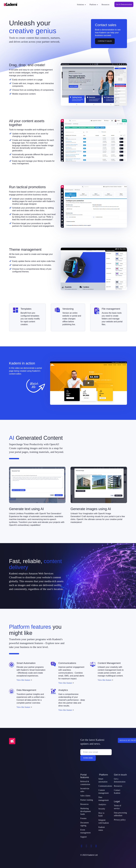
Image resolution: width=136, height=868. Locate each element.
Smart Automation (26, 663)
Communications (67, 663)
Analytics (63, 690)
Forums (83, 818)
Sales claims (85, 796)
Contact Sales (105, 41)
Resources (106, 5)
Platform (94, 5)
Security (102, 809)
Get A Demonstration (124, 4)
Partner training (87, 800)
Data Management (26, 690)
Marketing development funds (86, 811)
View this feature (23, 680)
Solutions (81, 5)
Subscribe (88, 758)
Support (83, 837)
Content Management (109, 663)
